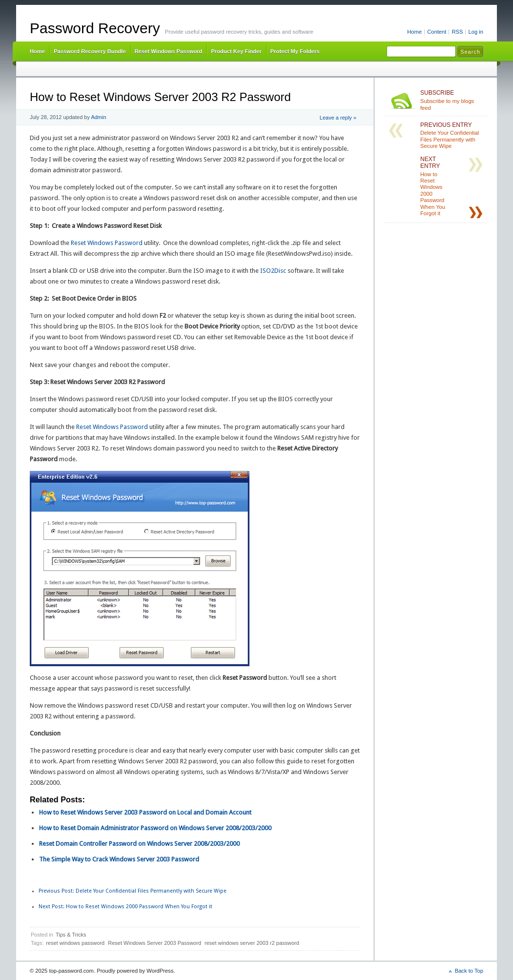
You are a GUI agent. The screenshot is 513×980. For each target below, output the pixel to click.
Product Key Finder (236, 51)
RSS (457, 32)
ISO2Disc (273, 271)
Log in (476, 32)
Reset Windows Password (169, 51)
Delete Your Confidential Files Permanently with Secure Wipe (133, 891)
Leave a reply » (338, 118)
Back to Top (469, 971)
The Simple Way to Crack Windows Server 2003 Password (119, 859)
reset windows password (75, 943)
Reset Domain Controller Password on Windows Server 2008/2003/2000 (139, 844)
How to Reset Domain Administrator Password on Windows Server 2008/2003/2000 (155, 828)
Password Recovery (95, 28)
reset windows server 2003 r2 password (252, 943)
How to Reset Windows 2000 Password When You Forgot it (125, 907)
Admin (98, 117)
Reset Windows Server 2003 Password (154, 943)
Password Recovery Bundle (90, 51)
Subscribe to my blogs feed (452, 100)
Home (414, 32)
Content (437, 32)
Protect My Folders (295, 51)
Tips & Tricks (71, 935)
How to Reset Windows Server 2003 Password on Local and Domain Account (145, 812)
